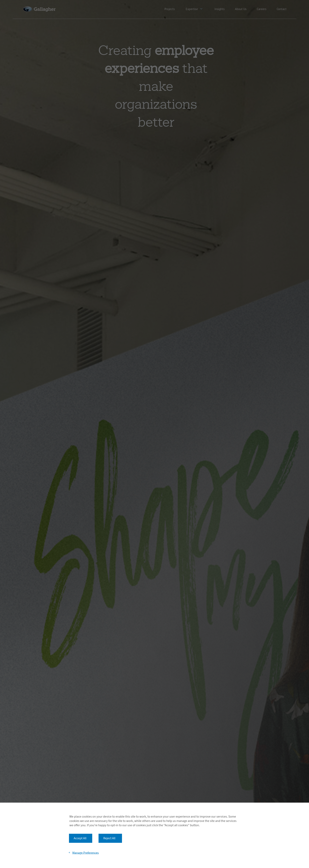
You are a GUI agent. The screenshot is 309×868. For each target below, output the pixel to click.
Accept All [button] (80, 838)
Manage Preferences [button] (86, 853)
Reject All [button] (109, 838)
